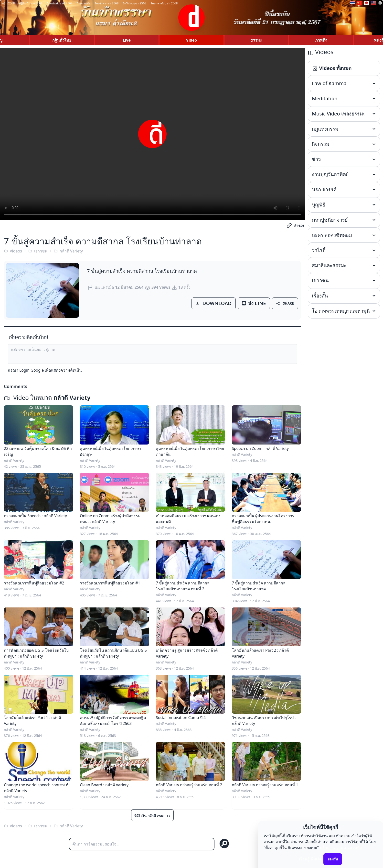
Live (127, 40)
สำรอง (295, 226)
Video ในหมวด (47, 397)
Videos (13, 251)
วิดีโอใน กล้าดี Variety (152, 816)
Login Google (32, 370)
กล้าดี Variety (68, 251)
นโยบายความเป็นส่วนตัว (341, 847)
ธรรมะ (256, 40)
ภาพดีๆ (321, 40)
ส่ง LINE (254, 303)
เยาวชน (38, 251)
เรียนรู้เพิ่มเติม (311, 859)
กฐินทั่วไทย (62, 40)
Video (192, 40)
